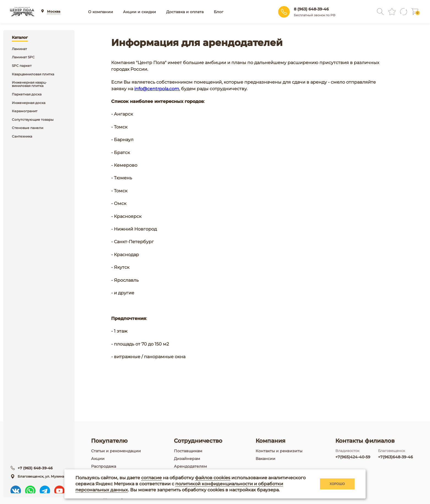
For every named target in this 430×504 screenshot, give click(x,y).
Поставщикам (188, 451)
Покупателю (109, 441)
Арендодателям (190, 466)
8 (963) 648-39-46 (311, 9)
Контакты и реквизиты (279, 451)
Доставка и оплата (185, 12)
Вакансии (265, 459)
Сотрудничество (198, 441)
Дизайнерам (187, 459)
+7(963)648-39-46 (395, 457)
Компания (270, 441)
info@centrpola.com (157, 89)
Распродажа (104, 466)
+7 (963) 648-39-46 (36, 465)
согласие (151, 478)
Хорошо (337, 484)
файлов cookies (213, 478)
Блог (219, 12)
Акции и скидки (139, 12)
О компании (101, 12)
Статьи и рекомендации (116, 451)
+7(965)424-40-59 (353, 457)
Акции (98, 459)
